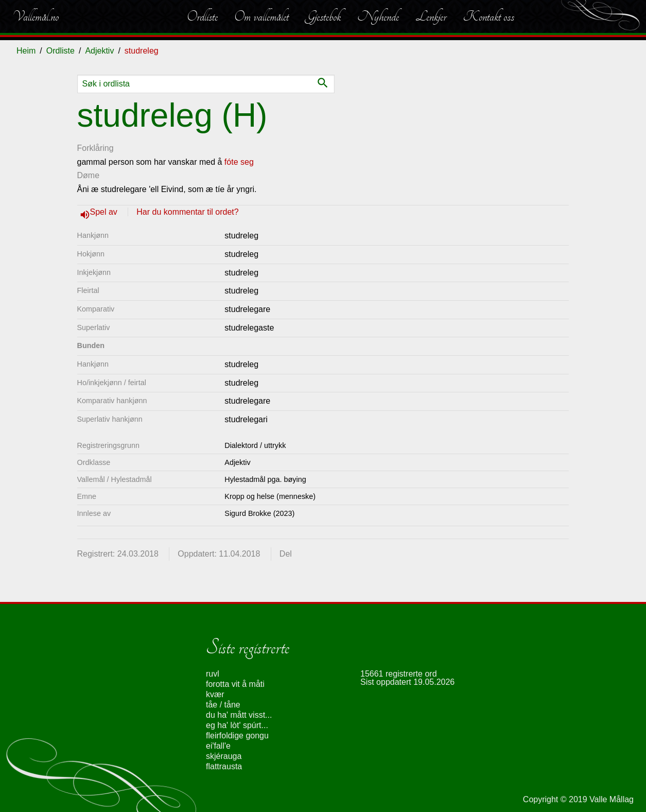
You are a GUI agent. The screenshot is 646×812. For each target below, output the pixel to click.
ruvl (213, 674)
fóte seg (239, 162)
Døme (89, 175)
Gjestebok (323, 16)
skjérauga (224, 756)
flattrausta (224, 766)
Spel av (105, 212)
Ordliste (202, 16)
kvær (215, 694)
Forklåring (95, 148)
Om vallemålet (261, 16)
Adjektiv (99, 51)
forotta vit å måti (235, 684)
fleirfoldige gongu (237, 736)
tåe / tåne (223, 705)
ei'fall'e (218, 746)
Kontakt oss (488, 16)
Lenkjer (431, 16)
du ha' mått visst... (239, 715)
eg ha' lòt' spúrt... (237, 725)
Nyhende (378, 16)
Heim (26, 51)
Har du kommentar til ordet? (187, 212)
